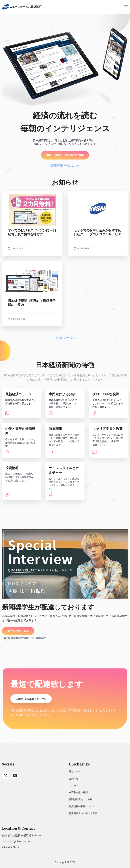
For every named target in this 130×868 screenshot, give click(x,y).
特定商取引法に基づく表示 (83, 813)
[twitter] (6, 776)
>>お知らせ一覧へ (65, 338)
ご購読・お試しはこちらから (31, 699)
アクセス (74, 785)
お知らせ (74, 778)
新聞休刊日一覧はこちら (65, 166)
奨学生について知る (18, 631)
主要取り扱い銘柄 (78, 792)
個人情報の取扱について (82, 806)
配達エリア (75, 771)
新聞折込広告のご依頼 (81, 799)
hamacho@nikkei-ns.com (17, 841)
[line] (15, 776)
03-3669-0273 (10, 847)
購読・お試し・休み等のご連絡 (65, 155)
